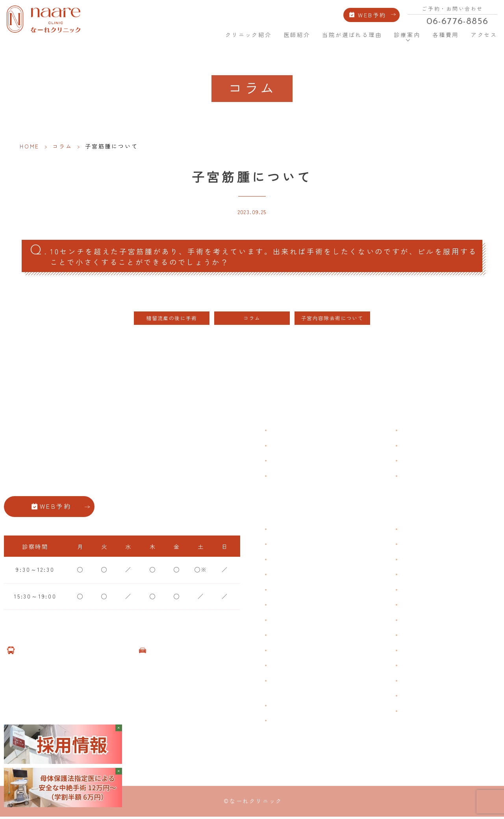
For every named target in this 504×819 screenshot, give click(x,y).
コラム (62, 146)
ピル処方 (415, 591)
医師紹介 (297, 33)
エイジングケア (425, 576)
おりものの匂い (294, 606)
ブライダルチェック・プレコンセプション (304, 687)
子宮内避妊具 (422, 621)
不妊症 (411, 530)
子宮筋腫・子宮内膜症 (304, 561)
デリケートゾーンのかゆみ (311, 621)
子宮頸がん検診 (425, 697)
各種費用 (445, 33)
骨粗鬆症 (284, 652)
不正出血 (284, 530)
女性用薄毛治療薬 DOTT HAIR (318, 722)
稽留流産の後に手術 (172, 320)
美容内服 (415, 682)
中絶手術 (415, 637)
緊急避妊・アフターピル (438, 606)
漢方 (408, 546)
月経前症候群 (291, 591)
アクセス (483, 33)
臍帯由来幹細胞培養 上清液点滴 (319, 707)
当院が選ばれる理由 (351, 33)
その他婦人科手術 (428, 652)
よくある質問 (422, 432)
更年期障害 (287, 637)
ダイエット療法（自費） (438, 712)
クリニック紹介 (248, 33)
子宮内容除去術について (332, 320)
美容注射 (415, 667)
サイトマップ (422, 477)
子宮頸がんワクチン (431, 561)
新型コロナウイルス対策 (438, 462)
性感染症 (284, 667)
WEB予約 (372, 14)
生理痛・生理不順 (297, 546)
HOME (208, 33)
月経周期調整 (291, 576)
